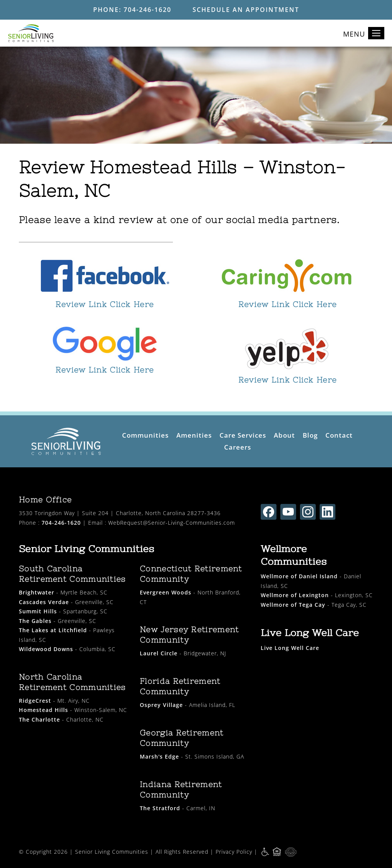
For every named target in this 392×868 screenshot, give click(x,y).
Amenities (194, 435)
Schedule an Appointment (246, 10)
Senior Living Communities (112, 851)
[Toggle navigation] (376, 33)
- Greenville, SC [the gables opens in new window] (58, 621)
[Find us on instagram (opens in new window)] (308, 512)
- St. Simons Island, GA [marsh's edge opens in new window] (192, 756)
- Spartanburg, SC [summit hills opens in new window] (63, 611)
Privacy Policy (234, 851)
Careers (238, 447)
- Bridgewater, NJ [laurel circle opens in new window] (183, 653)
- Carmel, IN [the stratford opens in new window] (178, 808)
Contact (339, 435)
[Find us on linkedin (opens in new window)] (328, 512)
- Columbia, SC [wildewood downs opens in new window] (67, 649)
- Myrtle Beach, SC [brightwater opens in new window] (63, 592)
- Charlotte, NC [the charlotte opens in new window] (61, 719)
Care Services (243, 435)
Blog (310, 435)
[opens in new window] (105, 276)
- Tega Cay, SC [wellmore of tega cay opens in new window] (314, 605)
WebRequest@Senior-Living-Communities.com (172, 523)
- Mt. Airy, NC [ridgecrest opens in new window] (54, 701)
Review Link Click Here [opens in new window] (105, 304)
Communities (145, 435)
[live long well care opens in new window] (290, 648)
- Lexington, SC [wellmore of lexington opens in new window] (317, 595)
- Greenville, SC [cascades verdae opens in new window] (66, 602)
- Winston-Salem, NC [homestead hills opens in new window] (73, 710)
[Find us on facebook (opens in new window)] (269, 512)
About (284, 435)
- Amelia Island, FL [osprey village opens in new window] (188, 705)
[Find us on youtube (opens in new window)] (288, 512)
